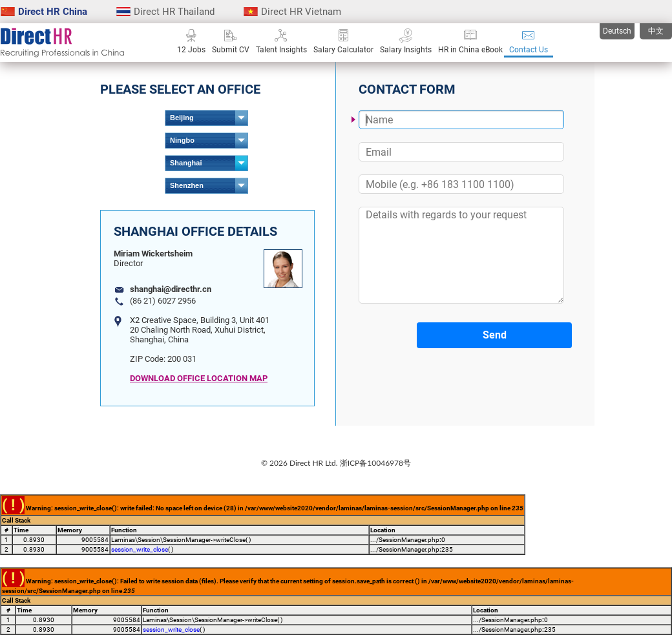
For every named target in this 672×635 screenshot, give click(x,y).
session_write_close (140, 549)
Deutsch (617, 31)
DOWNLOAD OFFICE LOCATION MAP (199, 378)
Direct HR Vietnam (292, 12)
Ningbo (182, 140)
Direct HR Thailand (165, 12)
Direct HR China (44, 12)
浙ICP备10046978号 (375, 463)
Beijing (182, 118)
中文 (656, 31)
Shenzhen (187, 185)
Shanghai (186, 163)
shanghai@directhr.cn (171, 289)
